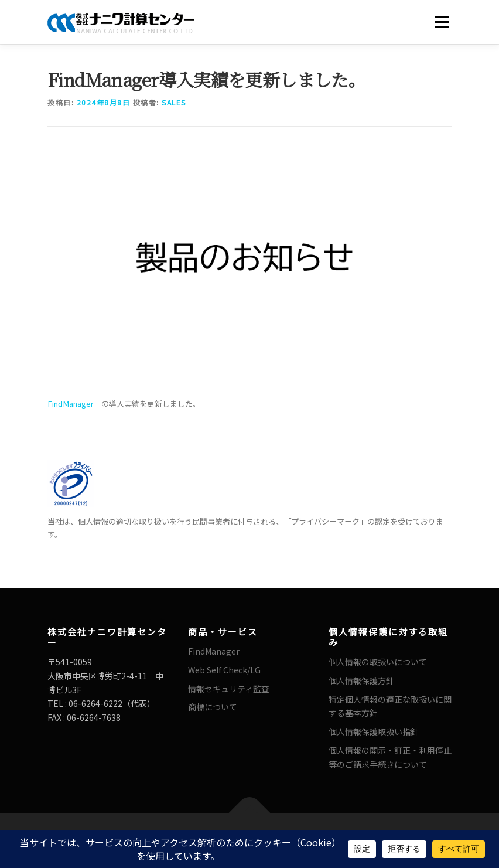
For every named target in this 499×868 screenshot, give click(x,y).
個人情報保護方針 (361, 680)
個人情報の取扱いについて (378, 662)
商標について (213, 707)
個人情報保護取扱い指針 (374, 731)
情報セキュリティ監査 (229, 689)
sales (174, 102)
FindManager (71, 404)
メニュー (441, 22)
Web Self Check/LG (224, 670)
